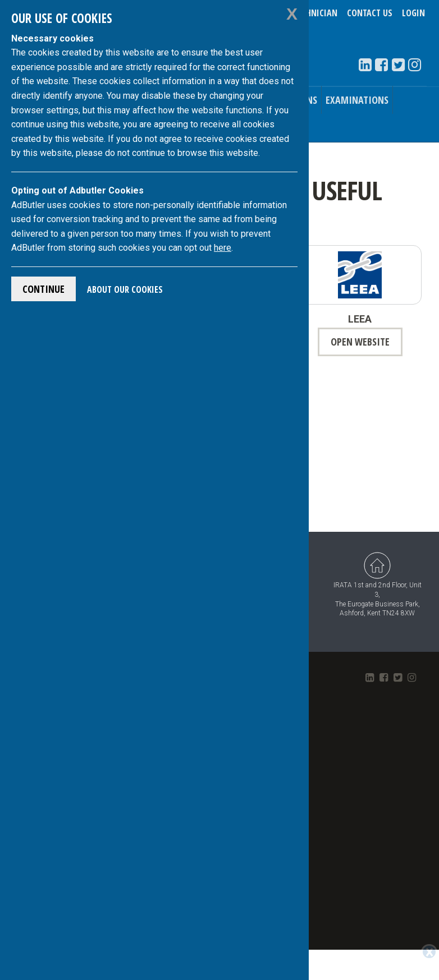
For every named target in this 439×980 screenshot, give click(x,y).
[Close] (429, 952)
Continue (44, 289)
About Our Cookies (125, 289)
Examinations (357, 100)
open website (360, 342)
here (223, 248)
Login (413, 13)
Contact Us (370, 13)
